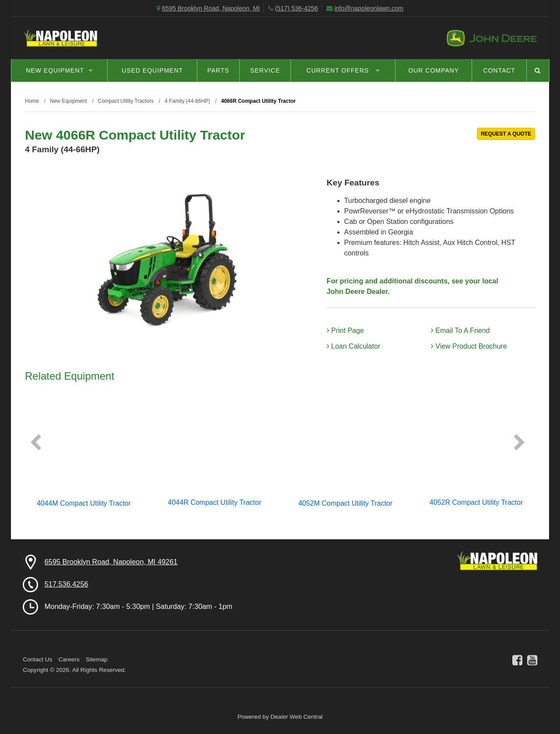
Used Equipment (152, 70)
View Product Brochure (469, 346)
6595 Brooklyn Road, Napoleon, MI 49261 (111, 562)
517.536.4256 (66, 584)
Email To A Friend (460, 330)
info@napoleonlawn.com (369, 8)
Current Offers (343, 70)
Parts (218, 70)
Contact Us (37, 659)
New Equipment (59, 70)
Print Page (345, 330)
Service (265, 70)
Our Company (434, 70)
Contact (499, 70)
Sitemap (97, 659)
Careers (69, 659)
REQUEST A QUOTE (506, 134)
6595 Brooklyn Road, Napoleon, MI (211, 8)
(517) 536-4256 (296, 8)
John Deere (492, 38)
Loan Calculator (354, 346)
